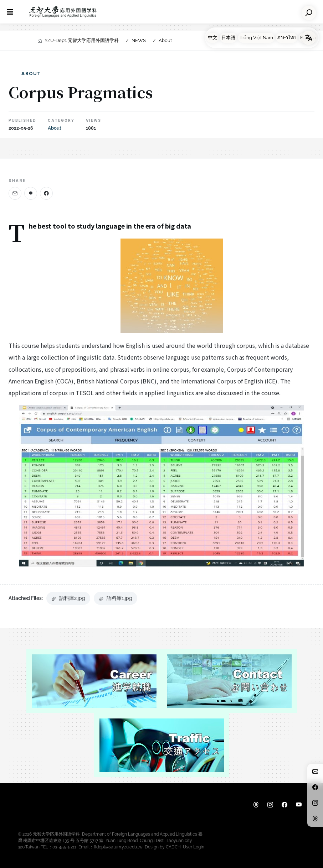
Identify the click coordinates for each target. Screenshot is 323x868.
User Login (194, 847)
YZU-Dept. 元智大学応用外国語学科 (82, 40)
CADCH (173, 847)
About (165, 40)
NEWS (139, 40)
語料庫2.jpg (68, 598)
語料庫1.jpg (116, 598)
